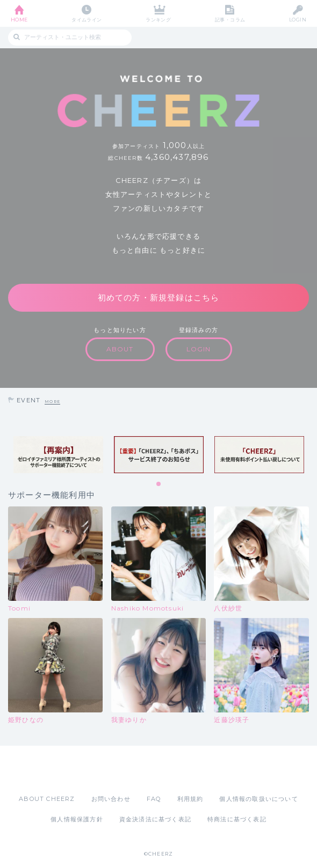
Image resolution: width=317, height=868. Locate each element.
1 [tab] (159, 484)
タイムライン (87, 20)
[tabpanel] (58, 455)
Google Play (186, 770)
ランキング (158, 20)
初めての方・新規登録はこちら (159, 297)
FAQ (154, 799)
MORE (52, 402)
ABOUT (120, 349)
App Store (129, 770)
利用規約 (190, 799)
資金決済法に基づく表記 (155, 819)
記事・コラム (230, 20)
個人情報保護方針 (77, 819)
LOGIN (298, 20)
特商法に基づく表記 (237, 819)
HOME (19, 20)
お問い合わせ (111, 799)
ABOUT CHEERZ (47, 799)
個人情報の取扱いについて (258, 799)
